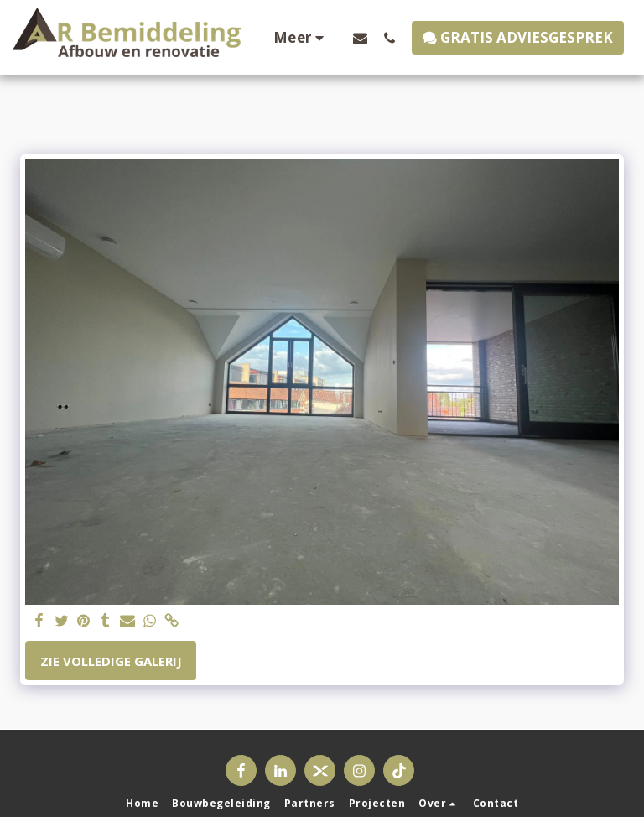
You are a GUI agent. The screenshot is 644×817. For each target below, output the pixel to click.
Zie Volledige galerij (111, 661)
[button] (360, 38)
